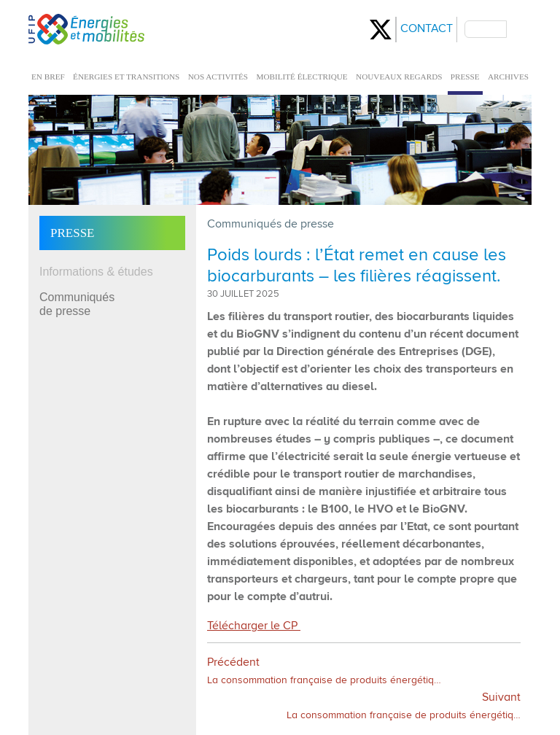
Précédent (324, 671)
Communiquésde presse (77, 304)
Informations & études (96, 272)
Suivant (404, 706)
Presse (72, 233)
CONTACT (427, 29)
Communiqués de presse (271, 225)
